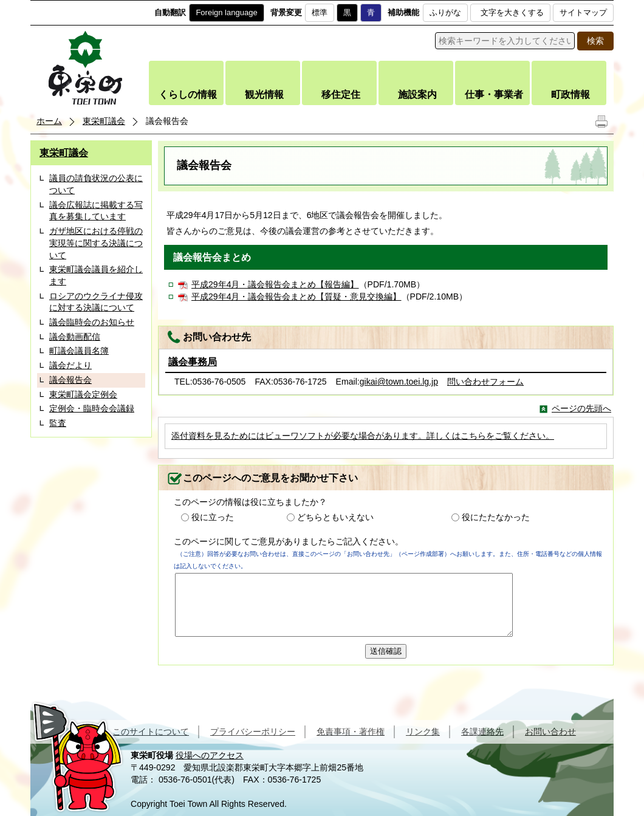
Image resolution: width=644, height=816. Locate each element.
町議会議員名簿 (79, 351)
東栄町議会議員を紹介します (96, 275)
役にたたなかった (496, 517)
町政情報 (570, 94)
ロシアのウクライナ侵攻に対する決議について (96, 302)
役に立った (213, 517)
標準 (320, 12)
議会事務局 (193, 362)
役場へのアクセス (210, 755)
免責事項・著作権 (351, 732)
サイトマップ (583, 12)
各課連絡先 (482, 732)
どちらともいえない (335, 517)
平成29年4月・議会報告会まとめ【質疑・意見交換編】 (296, 297)
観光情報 (264, 94)
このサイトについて (151, 732)
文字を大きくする (512, 12)
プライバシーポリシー (253, 732)
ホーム (49, 121)
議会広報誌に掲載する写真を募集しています (96, 211)
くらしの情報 (188, 94)
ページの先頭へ (581, 408)
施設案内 (417, 94)
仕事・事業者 (494, 94)
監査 (58, 423)
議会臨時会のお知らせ (92, 322)
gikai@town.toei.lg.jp (399, 382)
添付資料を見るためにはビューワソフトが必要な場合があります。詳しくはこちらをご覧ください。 (363, 436)
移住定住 (341, 94)
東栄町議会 (104, 121)
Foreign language (226, 12)
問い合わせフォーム (485, 382)
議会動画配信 (75, 337)
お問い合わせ (550, 732)
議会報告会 (70, 380)
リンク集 (423, 732)
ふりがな (445, 12)
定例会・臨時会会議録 (92, 408)
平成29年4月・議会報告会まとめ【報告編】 (275, 284)
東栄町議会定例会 (83, 394)
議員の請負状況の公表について (96, 184)
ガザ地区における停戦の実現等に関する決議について (96, 243)
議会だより (70, 365)
